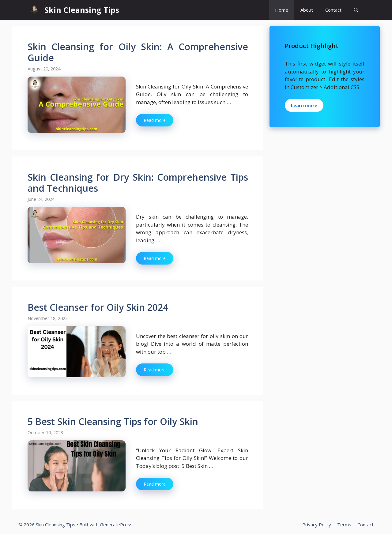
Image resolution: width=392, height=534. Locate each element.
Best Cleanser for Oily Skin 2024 (98, 307)
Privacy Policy (317, 525)
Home (282, 10)
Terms (344, 525)
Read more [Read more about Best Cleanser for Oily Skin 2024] (155, 370)
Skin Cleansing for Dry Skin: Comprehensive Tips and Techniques (138, 183)
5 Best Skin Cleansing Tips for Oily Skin (113, 421)
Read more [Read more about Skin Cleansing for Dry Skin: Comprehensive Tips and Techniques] (155, 258)
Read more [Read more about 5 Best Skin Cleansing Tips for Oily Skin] (155, 484)
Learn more (304, 105)
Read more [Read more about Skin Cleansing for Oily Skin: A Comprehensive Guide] (155, 120)
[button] (356, 10)
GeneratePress (116, 525)
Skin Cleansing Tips (82, 10)
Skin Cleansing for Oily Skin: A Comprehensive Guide (138, 52)
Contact (333, 10)
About (307, 10)
